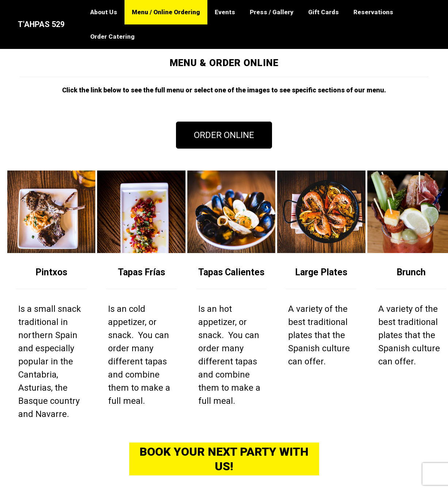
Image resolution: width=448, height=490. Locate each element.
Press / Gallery (272, 12)
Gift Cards (323, 12)
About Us (104, 12)
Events (225, 12)
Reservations (373, 12)
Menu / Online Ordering (166, 12)
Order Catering (112, 37)
